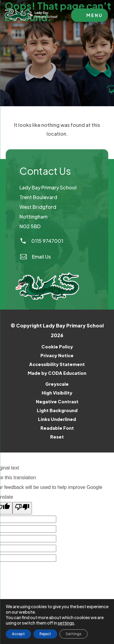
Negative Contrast (57, 402)
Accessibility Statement (57, 364)
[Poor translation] (22, 508)
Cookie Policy (57, 347)
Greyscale (57, 384)
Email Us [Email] (35, 257)
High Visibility (57, 393)
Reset (57, 437)
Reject (45, 634)
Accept (18, 634)
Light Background (57, 410)
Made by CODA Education (65, 373)
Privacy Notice (57, 355)
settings (66, 623)
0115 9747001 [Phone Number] (41, 241)
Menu (95, 15)
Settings (74, 634)
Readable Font (57, 428)
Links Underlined (57, 419)
